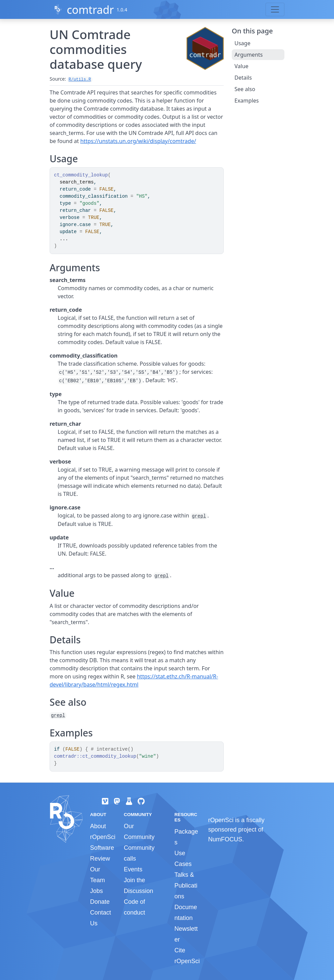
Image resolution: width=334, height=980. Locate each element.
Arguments (249, 55)
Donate (100, 902)
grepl (199, 516)
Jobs (96, 891)
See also (245, 89)
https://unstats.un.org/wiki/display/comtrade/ (138, 141)
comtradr (90, 10)
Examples (247, 101)
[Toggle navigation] (275, 9)
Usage (242, 43)
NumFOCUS (225, 839)
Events (133, 869)
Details (243, 78)
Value (241, 66)
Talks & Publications (186, 886)
